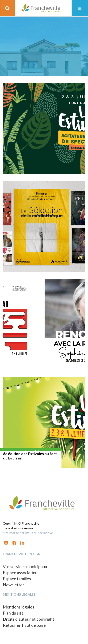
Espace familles (17, 579)
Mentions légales (19, 607)
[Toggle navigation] (80, 8)
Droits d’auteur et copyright (29, 619)
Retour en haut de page (24, 625)
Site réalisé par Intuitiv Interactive (28, 533)
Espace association (20, 573)
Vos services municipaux (25, 566)
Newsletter (13, 585)
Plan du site (13, 613)
